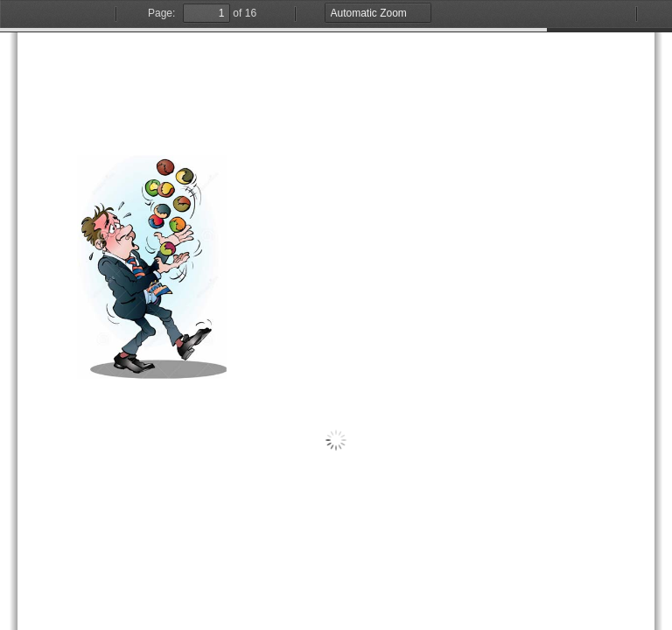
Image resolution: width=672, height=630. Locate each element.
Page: (161, 13)
